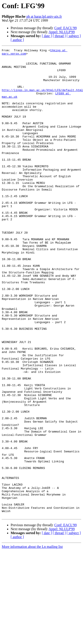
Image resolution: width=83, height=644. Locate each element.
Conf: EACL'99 (65, 28)
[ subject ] (74, 36)
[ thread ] (59, 36)
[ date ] (47, 36)
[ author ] (17, 40)
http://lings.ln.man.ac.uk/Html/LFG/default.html (42, 99)
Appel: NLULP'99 (62, 32)
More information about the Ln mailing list (32, 640)
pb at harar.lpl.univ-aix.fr (44, 16)
